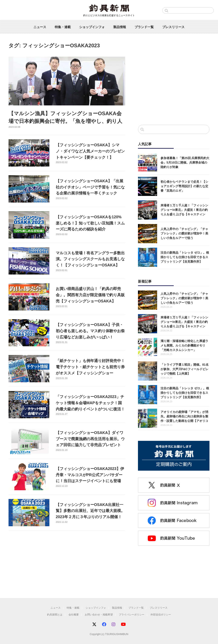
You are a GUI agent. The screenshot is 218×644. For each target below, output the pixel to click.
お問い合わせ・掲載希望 (99, 615)
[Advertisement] (174, 86)
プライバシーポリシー (132, 615)
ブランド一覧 (144, 27)
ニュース (40, 27)
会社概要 (74, 615)
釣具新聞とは (55, 615)
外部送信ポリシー (161, 615)
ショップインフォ (92, 27)
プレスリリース (173, 27)
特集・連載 (63, 27)
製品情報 (120, 27)
